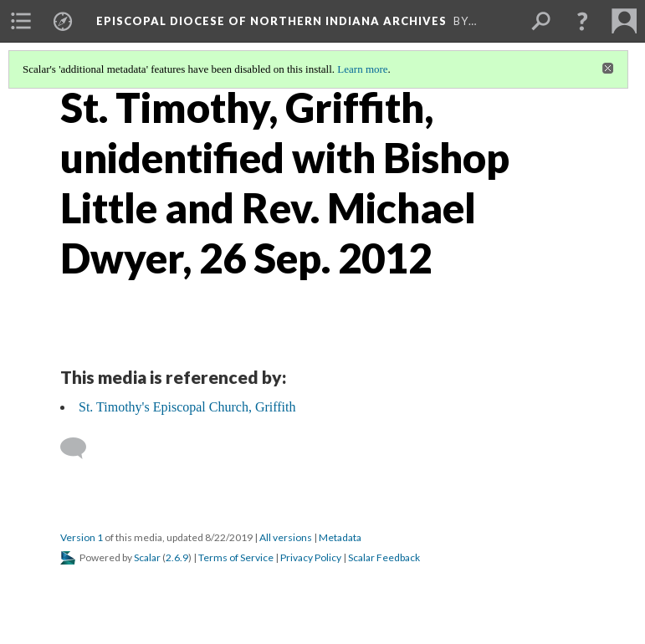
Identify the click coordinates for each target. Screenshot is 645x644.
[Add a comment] (81, 448)
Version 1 (82, 537)
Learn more (362, 69)
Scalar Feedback (384, 557)
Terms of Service (236, 557)
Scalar (147, 557)
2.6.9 (177, 557)
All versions (286, 537)
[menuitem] (21, 21)
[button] (582, 21)
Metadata (340, 537)
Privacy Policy (311, 557)
